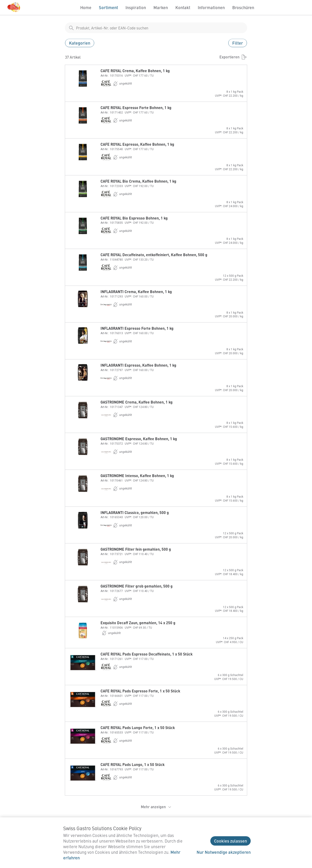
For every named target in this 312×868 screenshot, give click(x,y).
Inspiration (136, 7)
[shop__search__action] (71, 28)
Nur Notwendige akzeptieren (224, 852)
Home (86, 7)
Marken (161, 7)
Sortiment (108, 7)
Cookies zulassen (231, 841)
